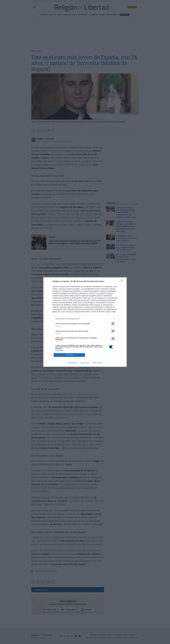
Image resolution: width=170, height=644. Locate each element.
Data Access (85, 363)
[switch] (112, 324)
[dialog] (85, 322)
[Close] (123, 281)
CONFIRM (69, 355)
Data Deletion (73, 363)
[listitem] (85, 319)
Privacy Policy (97, 363)
